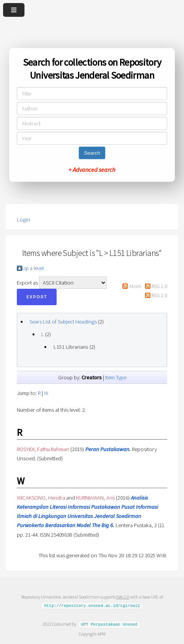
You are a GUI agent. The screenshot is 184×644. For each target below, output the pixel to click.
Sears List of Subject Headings (63, 322)
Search (92, 153)
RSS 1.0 (159, 286)
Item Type (116, 377)
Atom (135, 286)
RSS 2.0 (159, 295)
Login (24, 220)
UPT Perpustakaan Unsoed (109, 624)
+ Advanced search (92, 170)
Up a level (33, 268)
